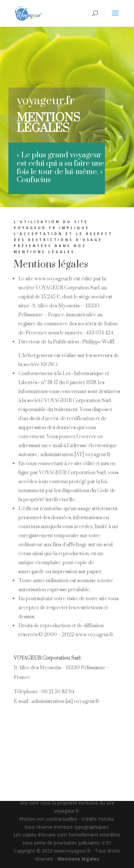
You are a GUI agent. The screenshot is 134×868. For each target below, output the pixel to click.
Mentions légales (78, 859)
